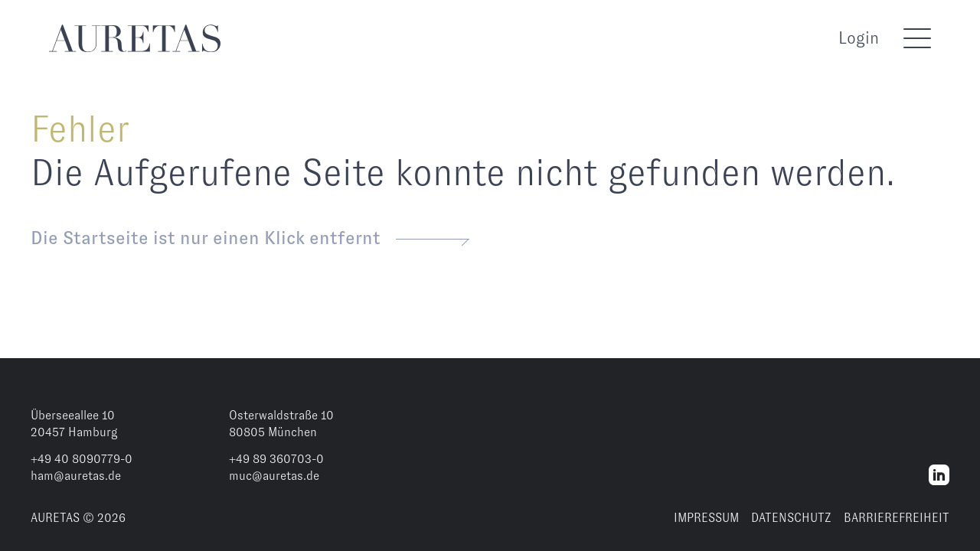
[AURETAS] (135, 38)
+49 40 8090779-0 (82, 459)
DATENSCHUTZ (791, 518)
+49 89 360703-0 (276, 459)
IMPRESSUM (706, 518)
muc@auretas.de (274, 476)
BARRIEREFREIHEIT (897, 518)
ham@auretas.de (76, 476)
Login (859, 38)
